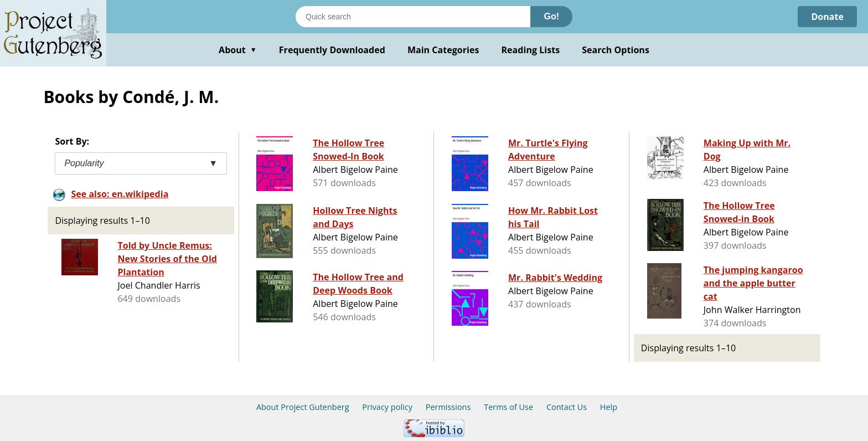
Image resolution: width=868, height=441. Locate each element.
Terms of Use (508, 407)
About (238, 50)
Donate (827, 17)
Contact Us (567, 407)
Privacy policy (387, 407)
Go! (551, 16)
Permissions (448, 407)
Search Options (616, 50)
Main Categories (443, 50)
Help (609, 407)
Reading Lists (531, 50)
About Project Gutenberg (303, 407)
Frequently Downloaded (332, 50)
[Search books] (413, 17)
